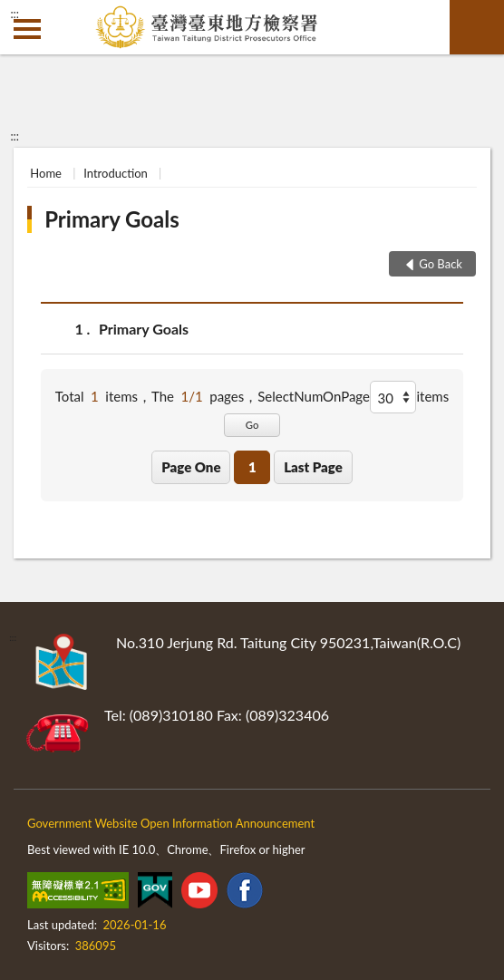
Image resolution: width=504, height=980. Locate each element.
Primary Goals (112, 219)
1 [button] (252, 467)
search (477, 27)
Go (252, 425)
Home (46, 173)
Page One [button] (191, 467)
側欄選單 (27, 29)
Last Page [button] (313, 467)
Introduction (116, 173)
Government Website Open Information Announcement (171, 823)
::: (15, 14)
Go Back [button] (441, 264)
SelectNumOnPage (314, 396)
